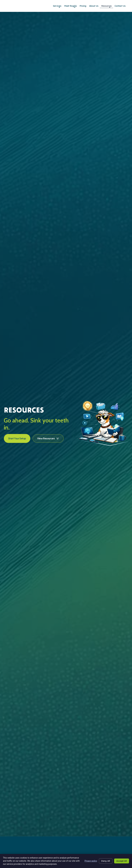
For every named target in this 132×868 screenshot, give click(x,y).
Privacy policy (88, 861)
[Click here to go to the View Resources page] (48, 438)
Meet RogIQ (70, 6)
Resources (106, 6)
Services (57, 6)
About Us (94, 6)
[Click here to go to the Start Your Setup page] (17, 438)
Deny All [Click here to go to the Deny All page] (104, 861)
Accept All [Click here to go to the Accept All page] (121, 861)
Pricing (83, 6)
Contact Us (120, 6)
